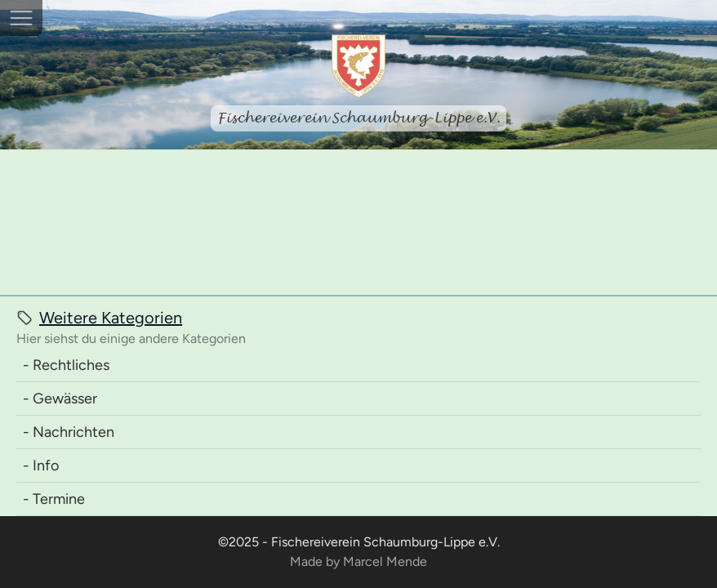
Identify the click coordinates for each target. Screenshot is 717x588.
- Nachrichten (69, 432)
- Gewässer (60, 399)
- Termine (54, 499)
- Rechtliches (66, 365)
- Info (41, 465)
